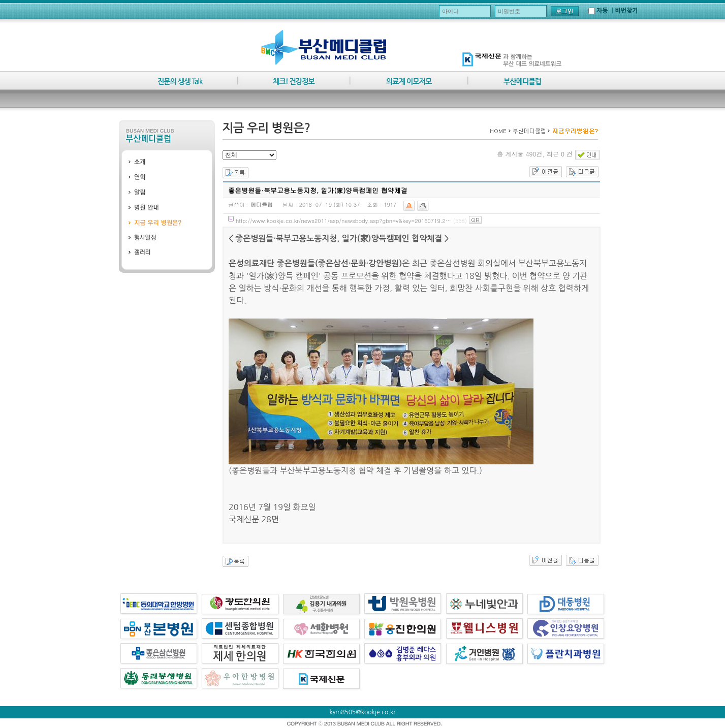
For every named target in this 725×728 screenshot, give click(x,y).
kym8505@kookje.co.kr (363, 712)
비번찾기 (626, 11)
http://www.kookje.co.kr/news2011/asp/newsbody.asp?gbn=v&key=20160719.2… (343, 221)
